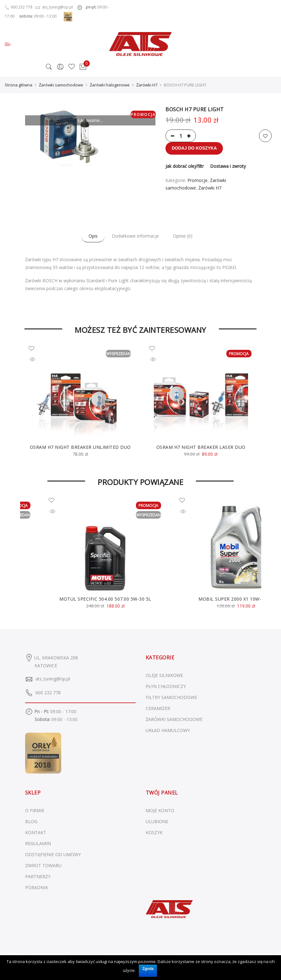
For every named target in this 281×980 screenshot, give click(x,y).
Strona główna (19, 85)
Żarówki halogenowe (110, 85)
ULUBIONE (157, 822)
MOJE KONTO (160, 811)
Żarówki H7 (147, 85)
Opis (91, 237)
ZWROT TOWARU (43, 866)
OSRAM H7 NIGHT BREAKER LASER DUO (201, 447)
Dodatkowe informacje (135, 237)
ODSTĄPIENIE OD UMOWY (53, 855)
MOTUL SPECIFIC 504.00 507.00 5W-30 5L (105, 599)
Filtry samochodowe (171, 698)
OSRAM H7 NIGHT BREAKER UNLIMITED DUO (80, 447)
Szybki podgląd (37, 361)
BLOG (31, 822)
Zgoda (148, 968)
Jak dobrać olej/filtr (185, 166)
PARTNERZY (38, 877)
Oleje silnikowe (164, 676)
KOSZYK (154, 833)
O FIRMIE (35, 811)
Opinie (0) (185, 237)
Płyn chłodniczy (166, 687)
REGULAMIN (38, 844)
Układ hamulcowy (168, 731)
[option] (80, 402)
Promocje (197, 181)
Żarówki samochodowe (61, 85)
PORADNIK (37, 888)
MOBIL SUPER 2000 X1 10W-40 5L (236, 599)
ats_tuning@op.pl (53, 679)
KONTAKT (36, 833)
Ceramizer (158, 709)
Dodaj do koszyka (195, 149)
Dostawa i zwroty (228, 166)
